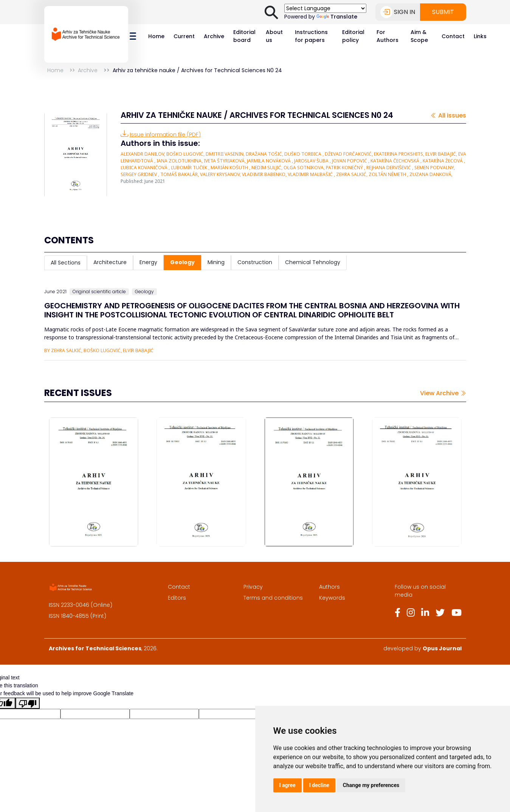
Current (184, 36)
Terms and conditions (273, 598)
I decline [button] (319, 785)
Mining (216, 262)
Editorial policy (353, 36)
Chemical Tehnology (313, 262)
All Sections (66, 263)
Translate (337, 17)
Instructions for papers (311, 36)
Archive (214, 36)
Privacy (253, 587)
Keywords (332, 598)
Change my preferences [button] (371, 785)
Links (480, 36)
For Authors (388, 36)
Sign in (398, 12)
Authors (329, 587)
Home (156, 36)
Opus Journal (442, 648)
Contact (453, 36)
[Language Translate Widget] (325, 8)
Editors (177, 598)
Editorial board (244, 36)
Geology (182, 262)
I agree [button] (288, 785)
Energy (148, 262)
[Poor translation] (28, 703)
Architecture (110, 262)
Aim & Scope (419, 36)
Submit (443, 12)
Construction (255, 262)
